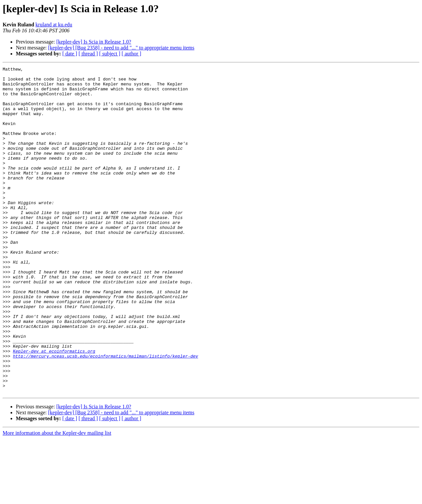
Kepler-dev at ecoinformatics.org (54, 408)
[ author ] (132, 54)
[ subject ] (110, 54)
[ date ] (70, 54)
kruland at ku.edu (54, 25)
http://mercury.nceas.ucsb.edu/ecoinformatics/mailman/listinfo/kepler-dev (105, 414)
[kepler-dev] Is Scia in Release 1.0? (94, 42)
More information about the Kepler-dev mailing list (57, 498)
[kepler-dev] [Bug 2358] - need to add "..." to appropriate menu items (121, 48)
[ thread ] (88, 54)
